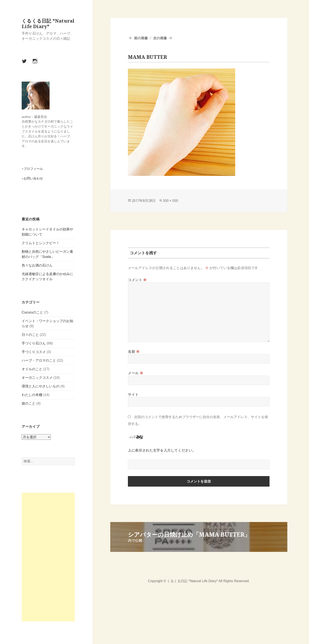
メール (136, 373)
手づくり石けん (34, 343)
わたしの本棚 (32, 395)
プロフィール (33, 169)
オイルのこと (32, 369)
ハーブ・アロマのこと (39, 360)
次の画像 (160, 38)
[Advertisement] (48, 557)
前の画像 (141, 38)
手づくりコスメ (34, 352)
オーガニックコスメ (37, 377)
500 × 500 (170, 201)
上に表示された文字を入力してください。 (162, 450)
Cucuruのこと (32, 312)
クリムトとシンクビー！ (41, 243)
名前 (134, 352)
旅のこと (29, 403)
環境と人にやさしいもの (41, 386)
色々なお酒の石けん (37, 265)
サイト (133, 394)
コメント (137, 280)
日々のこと (30, 334)
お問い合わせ (33, 178)
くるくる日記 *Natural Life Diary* (48, 23)
